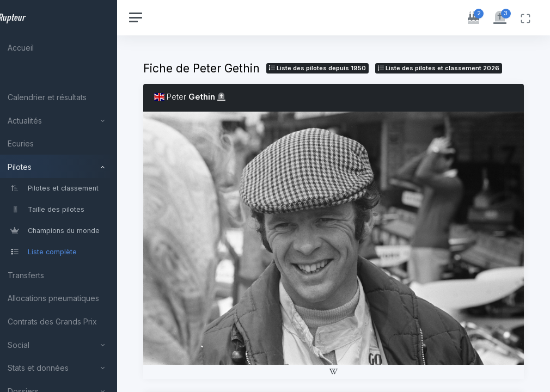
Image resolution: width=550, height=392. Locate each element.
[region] (72, 196)
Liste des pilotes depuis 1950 (344, 68)
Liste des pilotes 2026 (238, 82)
